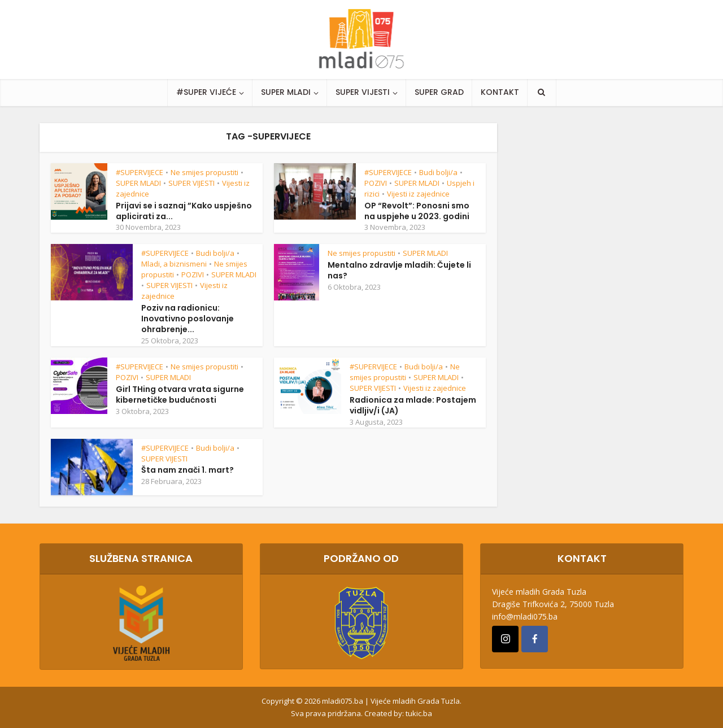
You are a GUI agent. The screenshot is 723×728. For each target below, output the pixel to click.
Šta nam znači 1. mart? (188, 470)
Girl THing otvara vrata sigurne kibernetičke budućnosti (180, 394)
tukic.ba (419, 713)
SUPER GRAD (439, 92)
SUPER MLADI (286, 92)
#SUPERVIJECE (140, 172)
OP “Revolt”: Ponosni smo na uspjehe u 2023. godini (417, 211)
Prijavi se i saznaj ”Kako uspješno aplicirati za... (184, 211)
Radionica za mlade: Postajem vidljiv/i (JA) (413, 405)
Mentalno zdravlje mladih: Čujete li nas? (399, 270)
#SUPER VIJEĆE (206, 92)
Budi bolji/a (438, 172)
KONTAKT (500, 92)
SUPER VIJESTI (363, 92)
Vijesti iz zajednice (418, 194)
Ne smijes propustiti (204, 172)
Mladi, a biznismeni (174, 264)
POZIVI (376, 183)
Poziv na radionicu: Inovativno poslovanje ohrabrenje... (188, 319)
